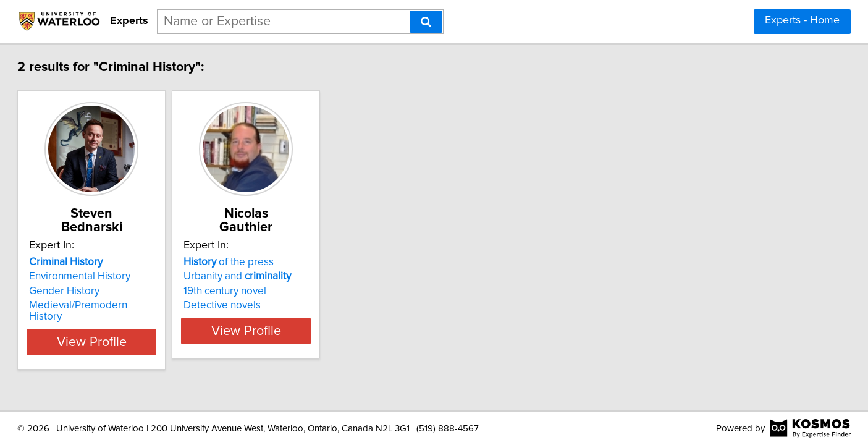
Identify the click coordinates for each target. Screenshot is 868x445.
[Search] (426, 22)
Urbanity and (314, 263)
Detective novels (299, 292)
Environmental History (126, 263)
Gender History (111, 278)
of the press (306, 248)
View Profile (153, 317)
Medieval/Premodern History (142, 292)
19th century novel (302, 278)
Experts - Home (802, 20)
